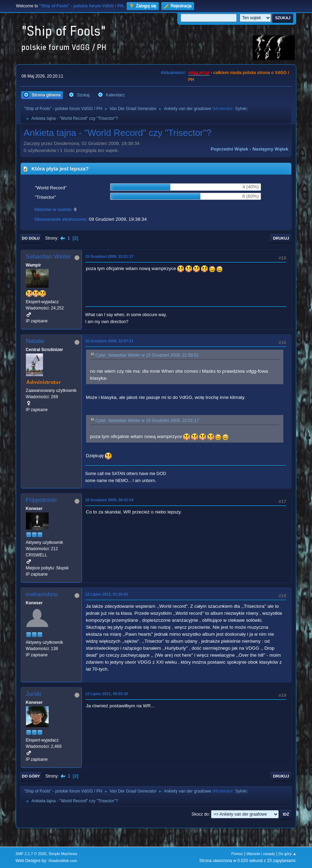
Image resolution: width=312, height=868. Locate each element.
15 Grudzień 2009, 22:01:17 (109, 256)
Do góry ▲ (287, 854)
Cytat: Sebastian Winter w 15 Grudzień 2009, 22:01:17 (147, 421)
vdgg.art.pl (199, 73)
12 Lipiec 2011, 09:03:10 (107, 694)
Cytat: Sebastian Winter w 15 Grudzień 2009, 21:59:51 (147, 355)
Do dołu (31, 238)
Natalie (35, 341)
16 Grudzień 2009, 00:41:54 (109, 500)
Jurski (34, 694)
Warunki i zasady (261, 854)
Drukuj (281, 238)
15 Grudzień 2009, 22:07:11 (109, 341)
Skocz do (200, 814)
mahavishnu (42, 594)
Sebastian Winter (48, 257)
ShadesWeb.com (63, 861)
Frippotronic (42, 500)
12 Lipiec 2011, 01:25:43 (107, 594)
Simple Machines (63, 854)
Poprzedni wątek (229, 149)
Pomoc (237, 854)
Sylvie (241, 109)
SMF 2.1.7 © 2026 (31, 854)
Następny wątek (270, 149)
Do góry (31, 776)
